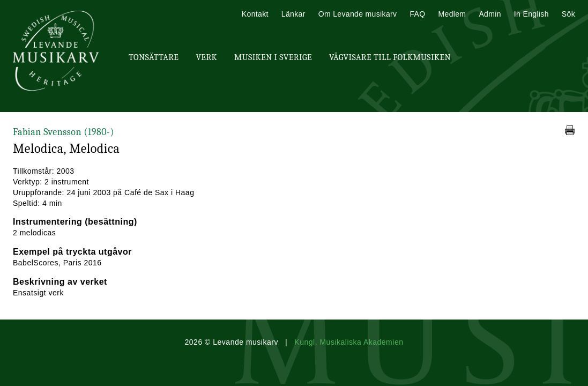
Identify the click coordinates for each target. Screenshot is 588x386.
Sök (568, 14)
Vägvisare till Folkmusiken (390, 57)
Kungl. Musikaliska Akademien (349, 342)
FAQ (417, 14)
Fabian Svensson (64, 132)
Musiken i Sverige (273, 57)
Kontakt (255, 14)
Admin (490, 14)
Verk (206, 57)
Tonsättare (154, 57)
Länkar (293, 14)
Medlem (452, 14)
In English (531, 14)
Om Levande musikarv (358, 14)
